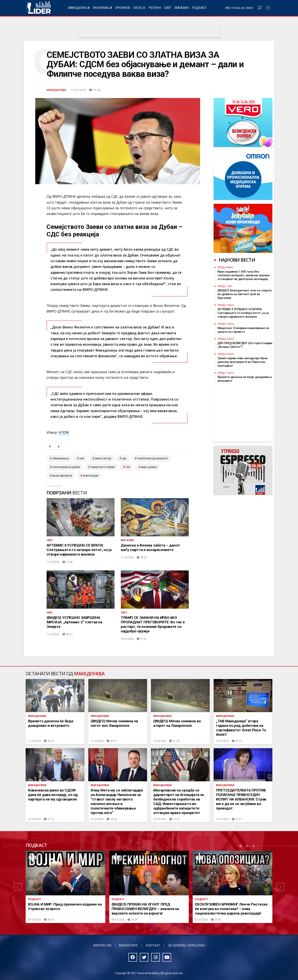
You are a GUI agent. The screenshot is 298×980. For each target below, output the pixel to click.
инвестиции (91, 476)
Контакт (153, 945)
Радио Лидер (39, 8)
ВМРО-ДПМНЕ (149, 467)
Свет (168, 8)
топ (128, 467)
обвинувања (61, 458)
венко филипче (62, 476)
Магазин (182, 8)
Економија (102, 8)
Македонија (79, 8)
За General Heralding (186, 945)
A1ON (64, 432)
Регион (155, 8)
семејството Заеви (103, 467)
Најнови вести (237, 260)
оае (82, 458)
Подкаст (199, 8)
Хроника (123, 8)
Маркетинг (129, 945)
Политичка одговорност (153, 458)
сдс (124, 458)
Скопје (139, 8)
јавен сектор (103, 458)
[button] (18, 887)
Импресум (102, 945)
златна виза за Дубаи (66, 467)
